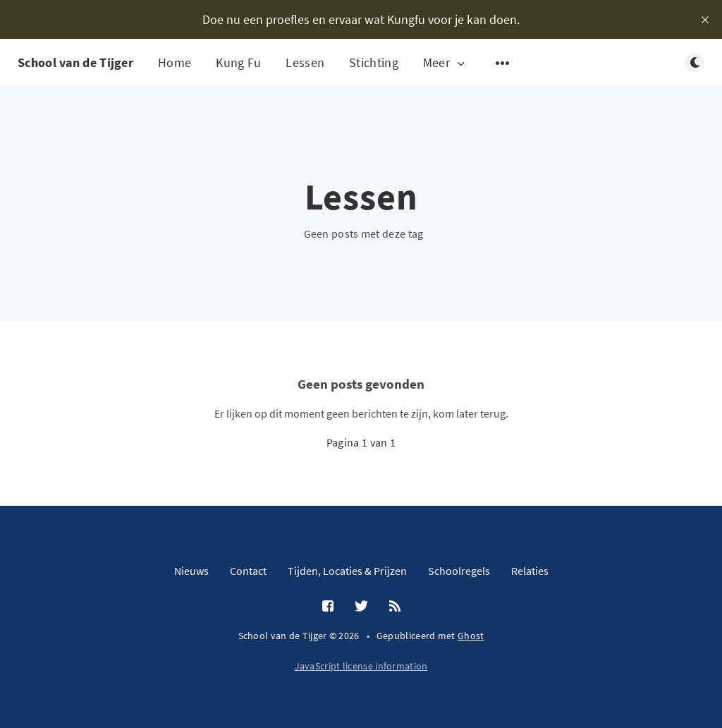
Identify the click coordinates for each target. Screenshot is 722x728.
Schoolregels (459, 571)
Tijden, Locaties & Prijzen (347, 571)
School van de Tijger (75, 62)
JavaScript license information (361, 666)
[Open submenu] (503, 63)
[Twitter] (361, 607)
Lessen (305, 62)
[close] (705, 20)
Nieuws (191, 571)
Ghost (471, 636)
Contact (248, 571)
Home (175, 62)
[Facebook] (328, 607)
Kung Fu (238, 62)
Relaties (530, 571)
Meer (445, 63)
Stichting (374, 62)
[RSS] (395, 607)
